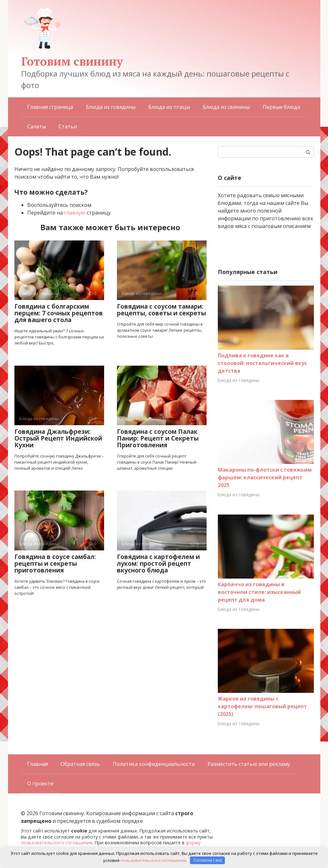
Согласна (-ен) (208, 860)
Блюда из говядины (111, 107)
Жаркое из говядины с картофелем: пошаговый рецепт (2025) (262, 706)
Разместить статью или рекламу (249, 764)
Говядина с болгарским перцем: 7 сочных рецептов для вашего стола (59, 313)
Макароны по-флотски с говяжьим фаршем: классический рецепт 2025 (265, 477)
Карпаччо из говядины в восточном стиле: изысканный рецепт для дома (259, 592)
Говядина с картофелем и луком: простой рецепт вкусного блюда (158, 564)
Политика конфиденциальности (154, 764)
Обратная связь (80, 764)
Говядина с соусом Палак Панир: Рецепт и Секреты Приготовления (158, 438)
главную (75, 213)
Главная (37, 764)
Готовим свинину (72, 61)
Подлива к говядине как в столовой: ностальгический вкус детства (262, 363)
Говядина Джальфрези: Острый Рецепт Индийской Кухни (58, 438)
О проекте (40, 783)
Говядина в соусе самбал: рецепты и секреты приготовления (55, 564)
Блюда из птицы (169, 107)
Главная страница (50, 107)
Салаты (37, 126)
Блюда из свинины (226, 107)
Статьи (68, 126)
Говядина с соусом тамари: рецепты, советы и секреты (161, 310)
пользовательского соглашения (57, 843)
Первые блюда (281, 107)
